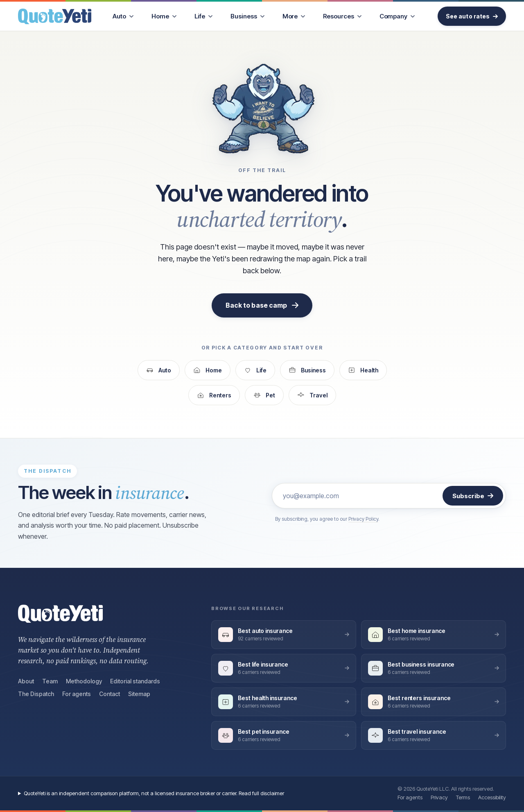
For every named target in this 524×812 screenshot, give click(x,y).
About (26, 681)
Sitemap (139, 694)
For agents (77, 694)
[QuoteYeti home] (55, 16)
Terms (463, 797)
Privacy (439, 797)
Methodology (84, 681)
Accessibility (492, 797)
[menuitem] (123, 16)
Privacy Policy (363, 519)
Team (50, 681)
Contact (110, 694)
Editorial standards (135, 681)
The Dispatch (36, 694)
